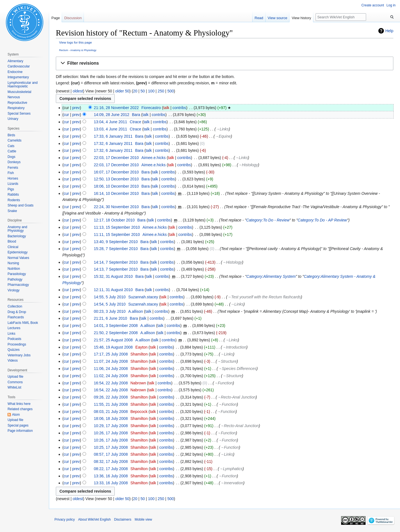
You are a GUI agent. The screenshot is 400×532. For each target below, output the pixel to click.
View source (278, 18)
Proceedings (17, 344)
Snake (12, 211)
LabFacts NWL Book (23, 323)
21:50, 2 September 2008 (116, 333)
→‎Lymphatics (231, 469)
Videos (12, 360)
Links (11, 334)
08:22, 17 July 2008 (111, 469)
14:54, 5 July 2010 (110, 304)
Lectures (14, 328)
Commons (15, 382)
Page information (20, 431)
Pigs (11, 189)
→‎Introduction (234, 347)
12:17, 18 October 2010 (114, 220)
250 (161, 91)
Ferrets (13, 168)
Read (259, 18)
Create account (373, 5)
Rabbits (13, 195)
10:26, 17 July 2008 (111, 433)
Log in (391, 5)
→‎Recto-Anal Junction (236, 397)
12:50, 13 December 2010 (116, 179)
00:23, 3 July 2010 (110, 311)
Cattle (12, 151)
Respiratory (16, 108)
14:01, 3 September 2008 (116, 326)
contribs (179, 108)
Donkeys (14, 162)
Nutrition (14, 269)
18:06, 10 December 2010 (116, 186)
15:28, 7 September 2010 (116, 249)
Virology (13, 290)
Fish (11, 173)
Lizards (13, 184)
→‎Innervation (232, 483)
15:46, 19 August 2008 (113, 347)
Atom (16, 415)
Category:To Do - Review (268, 220)
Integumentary (18, 77)
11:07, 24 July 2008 (111, 361)
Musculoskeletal (19, 92)
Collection (15, 306)
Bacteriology (17, 236)
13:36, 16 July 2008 (111, 476)
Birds (11, 135)
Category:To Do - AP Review (322, 220)
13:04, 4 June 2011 (111, 122)
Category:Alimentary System (271, 276)
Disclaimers (123, 520)
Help (389, 31)
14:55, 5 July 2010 (110, 297)
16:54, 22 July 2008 (111, 383)
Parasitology (17, 274)
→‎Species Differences (237, 369)
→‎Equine (223, 136)
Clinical (13, 247)
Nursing (13, 263)
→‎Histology (248, 165)
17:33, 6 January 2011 (113, 136)
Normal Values (18, 258)
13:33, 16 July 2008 (111, 483)
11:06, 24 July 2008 (111, 369)
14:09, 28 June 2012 (112, 115)
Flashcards (16, 317)
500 (170, 91)
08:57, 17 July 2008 (111, 454)
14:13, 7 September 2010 (116, 269)
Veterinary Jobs (19, 355)
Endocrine (15, 72)
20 (135, 91)
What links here (19, 404)
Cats (11, 146)
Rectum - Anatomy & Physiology (78, 50)
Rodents (14, 200)
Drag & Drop (17, 312)
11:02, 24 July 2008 (111, 376)
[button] (225, 63)
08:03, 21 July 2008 (111, 412)
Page (56, 18)
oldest (78, 91)
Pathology (15, 279)
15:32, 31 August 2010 (113, 276)
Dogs (11, 157)
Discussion (73, 18)
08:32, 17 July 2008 (111, 462)
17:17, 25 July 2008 (111, 354)
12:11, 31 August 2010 (113, 290)
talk (166, 108)
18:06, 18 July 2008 (111, 418)
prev (76, 108)
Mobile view (143, 520)
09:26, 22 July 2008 (111, 397)
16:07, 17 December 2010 (116, 172)
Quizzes (13, 350)
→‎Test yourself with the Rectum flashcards (264, 297)
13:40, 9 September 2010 (116, 242)
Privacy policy (65, 520)
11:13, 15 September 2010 (117, 227)
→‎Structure (227, 361)
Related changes (20, 409)
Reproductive (17, 103)
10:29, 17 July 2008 (111, 426)
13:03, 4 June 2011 (111, 129)
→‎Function (223, 383)
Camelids (14, 140)
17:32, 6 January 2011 (113, 143)
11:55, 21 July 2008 (111, 404)
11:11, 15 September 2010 (117, 235)
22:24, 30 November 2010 (116, 207)
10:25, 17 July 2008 (111, 447)
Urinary (13, 119)
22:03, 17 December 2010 (116, 158)
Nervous (14, 97)
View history (301, 18)
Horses (13, 178)
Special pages (18, 425)
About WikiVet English (94, 520)
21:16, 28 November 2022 (116, 108)
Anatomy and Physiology (17, 229)
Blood (12, 241)
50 (143, 91)
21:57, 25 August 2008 (113, 340)
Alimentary (15, 61)
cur (66, 115)
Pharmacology (18, 285)
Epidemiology (17, 252)
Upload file (15, 377)
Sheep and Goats (20, 205)
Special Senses (19, 114)
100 (151, 91)
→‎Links (222, 129)
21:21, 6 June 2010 (111, 318)
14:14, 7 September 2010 (116, 262)
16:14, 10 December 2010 (116, 193)
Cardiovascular (19, 66)
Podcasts (14, 339)
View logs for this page (76, 42)
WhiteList (14, 387)
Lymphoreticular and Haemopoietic (22, 85)
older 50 (122, 91)
